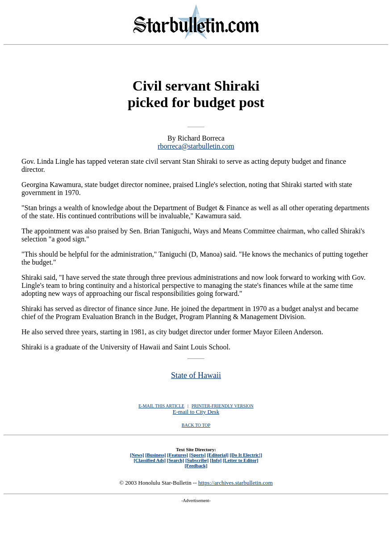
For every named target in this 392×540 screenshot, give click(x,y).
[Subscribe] (197, 460)
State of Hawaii (196, 375)
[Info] (216, 460)
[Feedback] (196, 465)
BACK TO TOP (196, 425)
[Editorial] (217, 455)
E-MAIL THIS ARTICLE (161, 406)
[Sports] (198, 455)
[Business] (155, 455)
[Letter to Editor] (241, 460)
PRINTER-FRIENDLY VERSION (223, 406)
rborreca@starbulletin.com (196, 146)
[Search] (176, 460)
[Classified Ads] (150, 460)
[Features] (177, 455)
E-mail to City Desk (196, 412)
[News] (137, 455)
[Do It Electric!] (246, 455)
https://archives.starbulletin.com (236, 483)
